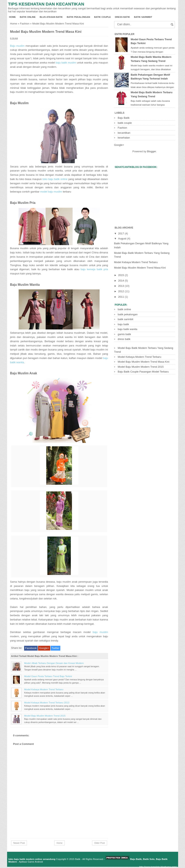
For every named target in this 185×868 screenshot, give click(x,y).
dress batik (122, 17)
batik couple (103, 17)
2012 (122, 291)
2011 (122, 297)
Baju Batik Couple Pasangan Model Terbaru (143, 372)
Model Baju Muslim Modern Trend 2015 (45, 716)
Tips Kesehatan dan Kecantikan (46, 4)
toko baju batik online (55, 179)
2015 (122, 275)
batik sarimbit (143, 17)
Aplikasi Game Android (31, 862)
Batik (78, 859)
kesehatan (124, 138)
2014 (122, 281)
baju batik (123, 324)
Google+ (44, 648)
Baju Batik (124, 118)
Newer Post (19, 843)
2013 (122, 286)
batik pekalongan (78, 17)
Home (12, 17)
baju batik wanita (128, 329)
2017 (122, 233)
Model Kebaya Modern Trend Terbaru (44, 689)
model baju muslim (51, 192)
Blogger (151, 151)
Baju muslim (17, 46)
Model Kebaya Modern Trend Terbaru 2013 (47, 702)
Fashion (25, 24)
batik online (28, 17)
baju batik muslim (66, 63)
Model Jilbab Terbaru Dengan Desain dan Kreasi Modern (54, 663)
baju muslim (100, 632)
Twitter (55, 648)
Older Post (100, 843)
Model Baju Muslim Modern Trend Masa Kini (46, 32)
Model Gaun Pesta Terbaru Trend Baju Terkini (48, 676)
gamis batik (124, 334)
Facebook (31, 648)
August (123, 239)
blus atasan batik (51, 17)
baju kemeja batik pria (94, 269)
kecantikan (124, 133)
